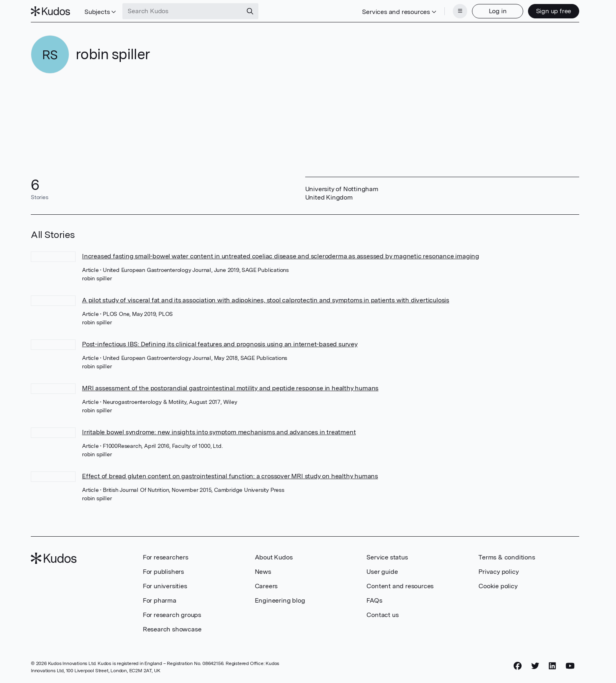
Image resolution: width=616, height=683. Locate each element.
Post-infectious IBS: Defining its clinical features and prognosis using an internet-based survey (220, 344)
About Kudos (274, 557)
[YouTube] (570, 666)
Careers (266, 586)
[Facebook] (518, 666)
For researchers (166, 557)
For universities (165, 586)
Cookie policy (498, 586)
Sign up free (554, 11)
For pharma (160, 600)
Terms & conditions (507, 557)
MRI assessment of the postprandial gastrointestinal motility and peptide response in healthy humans (230, 388)
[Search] (250, 11)
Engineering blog (280, 600)
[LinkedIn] (552, 666)
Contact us (382, 615)
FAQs (374, 600)
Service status (387, 557)
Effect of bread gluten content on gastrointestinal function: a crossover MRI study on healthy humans (230, 476)
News (263, 572)
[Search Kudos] (182, 11)
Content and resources (400, 586)
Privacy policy (498, 572)
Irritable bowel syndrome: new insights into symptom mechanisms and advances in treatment (219, 432)
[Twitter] (535, 666)
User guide (382, 572)
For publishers (163, 572)
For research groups (172, 615)
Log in (498, 11)
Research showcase (172, 629)
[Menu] (460, 11)
